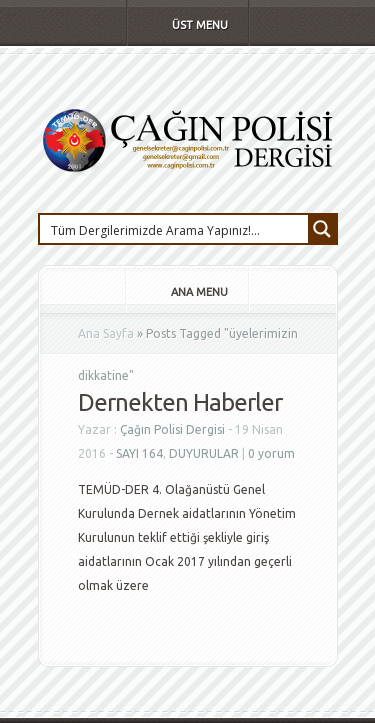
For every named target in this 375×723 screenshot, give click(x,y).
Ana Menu (186, 292)
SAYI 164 (139, 453)
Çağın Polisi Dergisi (172, 429)
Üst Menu (186, 25)
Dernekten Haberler (180, 402)
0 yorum (271, 453)
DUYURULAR (204, 453)
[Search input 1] (175, 229)
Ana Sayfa (106, 333)
